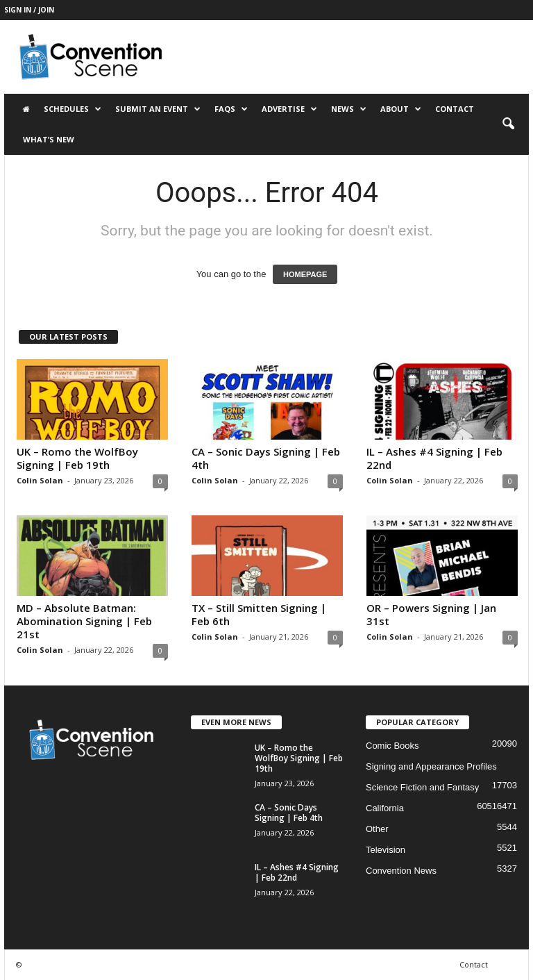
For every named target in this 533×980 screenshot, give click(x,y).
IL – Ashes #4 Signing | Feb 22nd (434, 458)
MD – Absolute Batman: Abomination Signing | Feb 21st (84, 621)
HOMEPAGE (305, 274)
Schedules (73, 109)
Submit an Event (158, 109)
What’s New (49, 139)
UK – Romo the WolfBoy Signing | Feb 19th (77, 458)
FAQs (231, 109)
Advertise (289, 109)
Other (377, 829)
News (349, 109)
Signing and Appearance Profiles (431, 766)
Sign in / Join (29, 10)
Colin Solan (40, 480)
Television (386, 850)
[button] (508, 124)
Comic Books (392, 746)
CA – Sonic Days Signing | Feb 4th (266, 458)
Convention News (401, 871)
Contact (455, 109)
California (385, 808)
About (401, 109)
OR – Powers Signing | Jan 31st (431, 614)
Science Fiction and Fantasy (422, 787)
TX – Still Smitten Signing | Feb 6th (259, 614)
